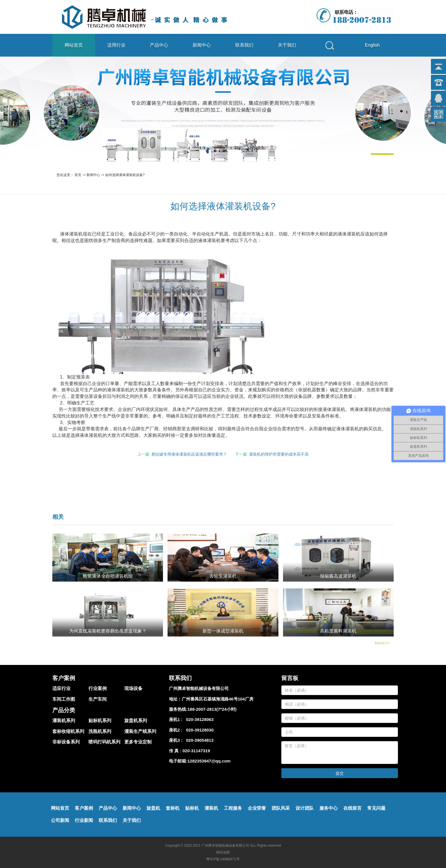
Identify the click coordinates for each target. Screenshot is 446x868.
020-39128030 (199, 730)
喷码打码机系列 (104, 742)
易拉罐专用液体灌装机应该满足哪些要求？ (189, 454)
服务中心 (329, 808)
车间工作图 (64, 699)
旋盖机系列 (136, 721)
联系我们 (244, 45)
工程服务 (233, 808)
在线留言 (352, 808)
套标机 (173, 808)
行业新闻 (84, 820)
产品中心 (159, 45)
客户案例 (84, 808)
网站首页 (74, 45)
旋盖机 (153, 808)
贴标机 (192, 808)
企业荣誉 (257, 808)
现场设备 (133, 688)
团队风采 (281, 808)
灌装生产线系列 (140, 731)
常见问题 (376, 808)
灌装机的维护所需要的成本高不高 (279, 454)
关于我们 (287, 45)
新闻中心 (202, 45)
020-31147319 (196, 751)
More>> (382, 643)
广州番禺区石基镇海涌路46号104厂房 (218, 699)
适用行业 (116, 45)
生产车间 (98, 699)
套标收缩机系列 (68, 731)
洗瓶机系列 (100, 731)
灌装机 (211, 808)
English (372, 45)
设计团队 (305, 808)
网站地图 (223, 852)
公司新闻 (60, 820)
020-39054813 (199, 740)
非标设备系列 (66, 742)
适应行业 (61, 688)
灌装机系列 (64, 721)
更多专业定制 (138, 742)
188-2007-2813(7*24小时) (212, 709)
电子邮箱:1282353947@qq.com (200, 761)
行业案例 (98, 688)
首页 (78, 175)
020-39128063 (199, 719)
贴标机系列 (100, 721)
